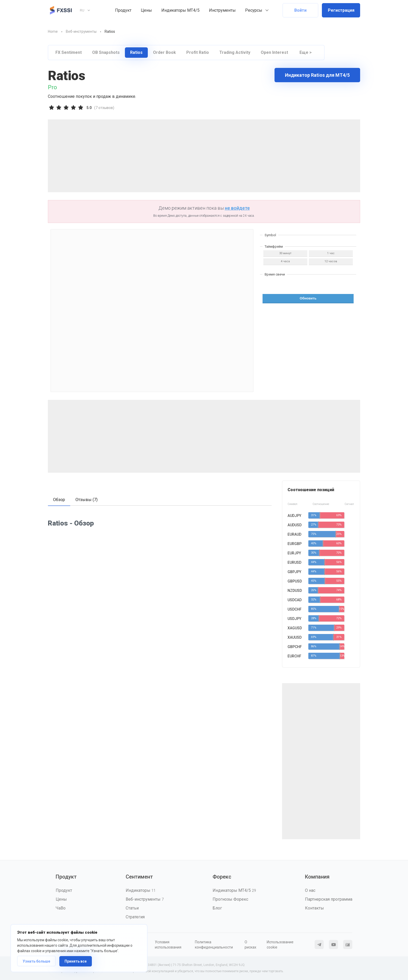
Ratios (136, 52)
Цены (146, 10)
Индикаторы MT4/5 (180, 10)
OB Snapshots (106, 52)
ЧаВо (61, 908)
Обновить (308, 298)
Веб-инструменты (145, 899)
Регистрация (341, 10)
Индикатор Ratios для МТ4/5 (317, 75)
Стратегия (135, 917)
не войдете (237, 208)
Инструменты (222, 10)
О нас (310, 890)
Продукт (123, 10)
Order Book (164, 52)
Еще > (306, 52)
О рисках (250, 945)
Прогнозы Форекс (230, 899)
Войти (300, 10)
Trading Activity (235, 52)
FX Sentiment (69, 52)
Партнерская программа (329, 899)
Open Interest (274, 52)
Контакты (314, 908)
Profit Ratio (198, 52)
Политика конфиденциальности (214, 945)
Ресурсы (254, 10)
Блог (217, 908)
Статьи (132, 908)
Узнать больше (36, 961)
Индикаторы (141, 890)
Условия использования (168, 945)
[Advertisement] (204, 156)
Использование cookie (280, 945)
